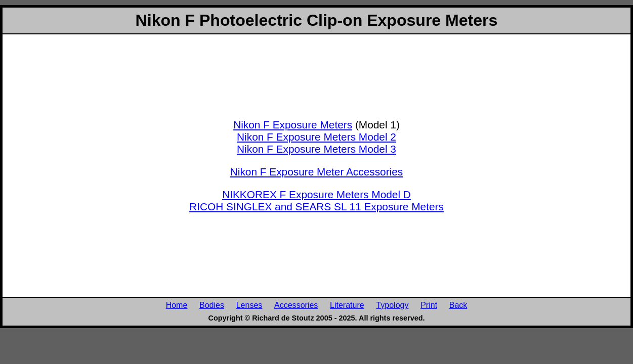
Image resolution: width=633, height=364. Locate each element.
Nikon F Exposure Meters (293, 125)
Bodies (212, 305)
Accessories (296, 305)
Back (458, 305)
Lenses (249, 305)
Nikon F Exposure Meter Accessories (316, 172)
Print (429, 305)
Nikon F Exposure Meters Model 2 (316, 137)
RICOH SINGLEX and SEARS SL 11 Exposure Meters (316, 207)
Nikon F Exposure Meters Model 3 (316, 149)
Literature (347, 305)
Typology (392, 305)
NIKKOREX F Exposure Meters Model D (316, 194)
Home (177, 305)
